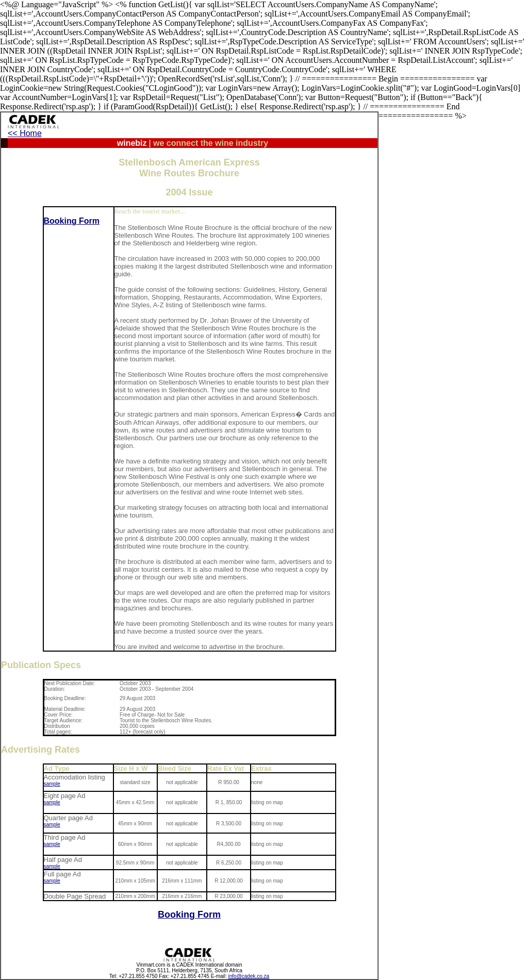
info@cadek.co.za (249, 976)
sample (52, 784)
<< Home (25, 133)
